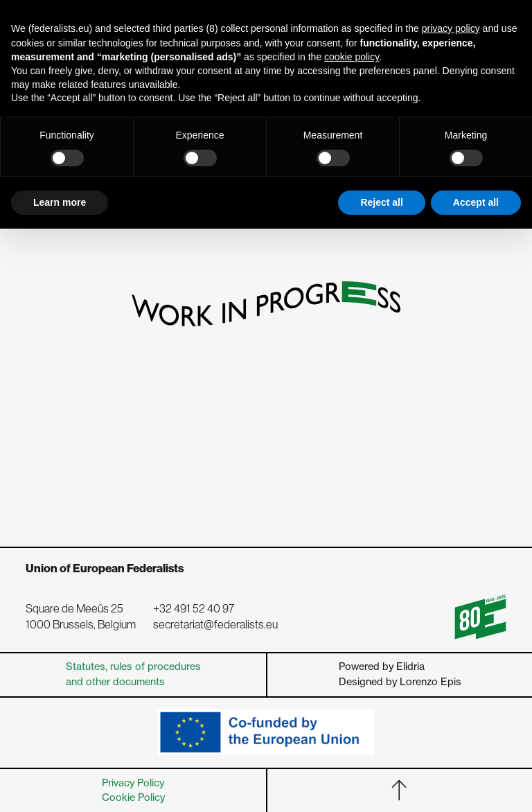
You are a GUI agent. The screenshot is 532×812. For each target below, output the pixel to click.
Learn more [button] (60, 202)
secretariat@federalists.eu (215, 625)
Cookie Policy (133, 797)
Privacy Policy (133, 783)
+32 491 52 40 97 (194, 609)
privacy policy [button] (451, 28)
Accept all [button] (476, 202)
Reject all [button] (381, 202)
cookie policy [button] (352, 57)
